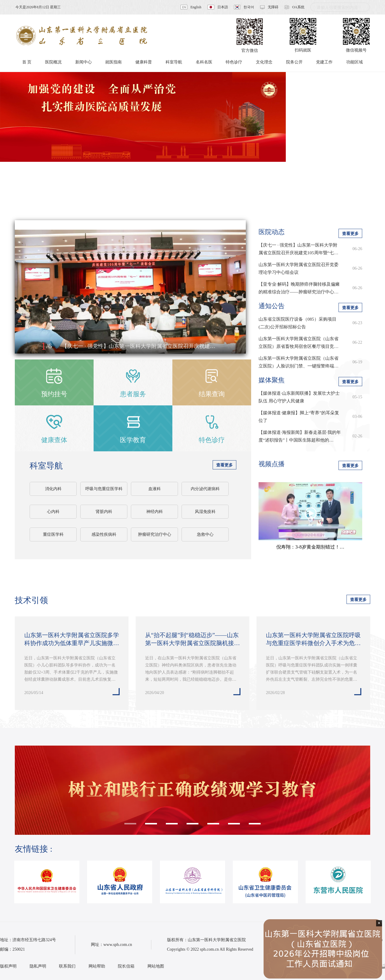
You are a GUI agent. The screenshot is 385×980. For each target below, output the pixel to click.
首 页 (27, 62)
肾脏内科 (104, 512)
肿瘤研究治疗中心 (155, 534)
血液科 (155, 489)
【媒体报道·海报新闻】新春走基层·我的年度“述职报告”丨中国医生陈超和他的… (300, 436)
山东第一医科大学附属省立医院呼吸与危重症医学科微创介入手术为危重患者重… (313, 640)
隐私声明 (38, 966)
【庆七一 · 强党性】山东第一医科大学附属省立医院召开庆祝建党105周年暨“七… (298, 249)
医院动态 (272, 232)
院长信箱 (126, 966)
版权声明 (8, 966)
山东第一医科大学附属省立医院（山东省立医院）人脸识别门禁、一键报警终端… (299, 362)
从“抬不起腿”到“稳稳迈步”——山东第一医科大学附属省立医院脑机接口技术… (192, 640)
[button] (26, 346)
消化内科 (53, 489)
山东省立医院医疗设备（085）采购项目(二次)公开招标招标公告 (297, 323)
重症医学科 (53, 534)
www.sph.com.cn (118, 945)
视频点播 (272, 464)
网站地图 (156, 966)
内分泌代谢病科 (205, 489)
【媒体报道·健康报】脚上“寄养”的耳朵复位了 (299, 417)
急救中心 (205, 534)
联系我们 (67, 966)
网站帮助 (97, 966)
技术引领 (31, 600)
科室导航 (46, 466)
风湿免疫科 (205, 512)
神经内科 (155, 512)
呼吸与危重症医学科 (104, 489)
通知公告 (272, 306)
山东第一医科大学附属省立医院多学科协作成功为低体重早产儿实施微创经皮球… (72, 640)
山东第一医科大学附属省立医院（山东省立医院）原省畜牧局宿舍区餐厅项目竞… (299, 343)
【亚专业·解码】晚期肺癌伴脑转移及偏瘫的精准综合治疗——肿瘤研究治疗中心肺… (299, 289)
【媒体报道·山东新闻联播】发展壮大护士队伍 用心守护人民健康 (299, 397)
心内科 (53, 512)
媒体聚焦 (272, 380)
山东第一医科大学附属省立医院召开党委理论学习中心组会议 (299, 268)
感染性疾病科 (104, 534)
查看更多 (224, 465)
